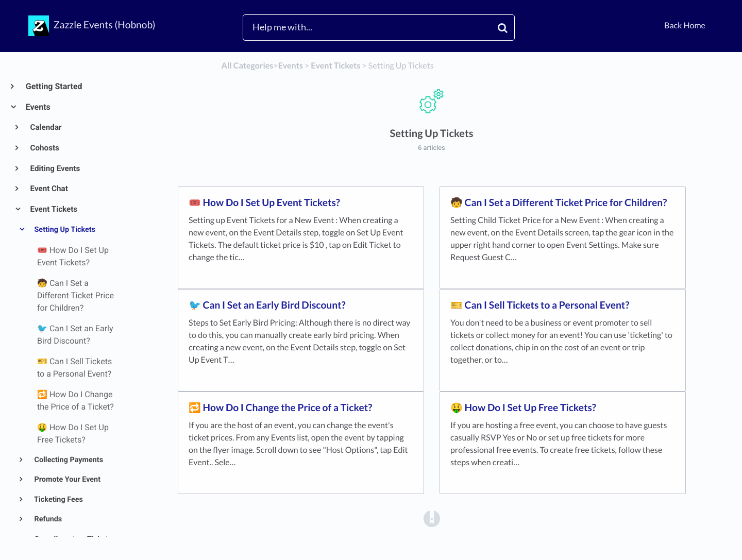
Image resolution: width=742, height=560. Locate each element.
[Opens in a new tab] (432, 519)
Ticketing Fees (58, 499)
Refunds (47, 519)
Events (38, 107)
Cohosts (44, 148)
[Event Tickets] (335, 66)
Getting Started (54, 86)
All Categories (248, 66)
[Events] (291, 66)
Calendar (45, 127)
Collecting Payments (68, 460)
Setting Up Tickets (64, 230)
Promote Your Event (66, 479)
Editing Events (55, 168)
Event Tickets (53, 209)
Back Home (685, 26)
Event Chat (48, 189)
